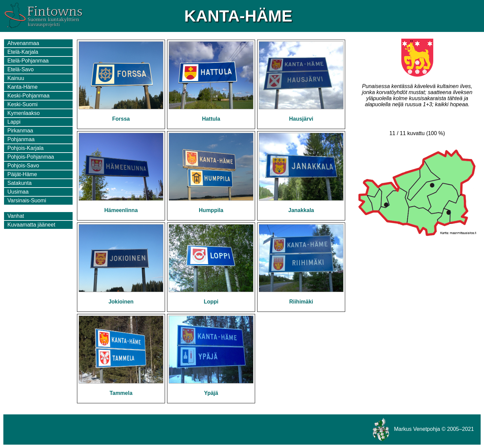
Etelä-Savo (21, 69)
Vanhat (16, 216)
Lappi (14, 122)
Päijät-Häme (22, 174)
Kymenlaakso (24, 113)
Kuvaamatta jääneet (31, 225)
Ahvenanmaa (23, 43)
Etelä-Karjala (23, 52)
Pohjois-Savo (23, 166)
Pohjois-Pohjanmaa (31, 157)
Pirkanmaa (20, 131)
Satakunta (19, 183)
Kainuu (16, 78)
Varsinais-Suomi (27, 200)
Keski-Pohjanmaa (28, 96)
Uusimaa (18, 192)
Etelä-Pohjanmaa (28, 61)
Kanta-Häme (23, 87)
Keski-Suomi (23, 104)
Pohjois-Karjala (26, 148)
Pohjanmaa (21, 139)
